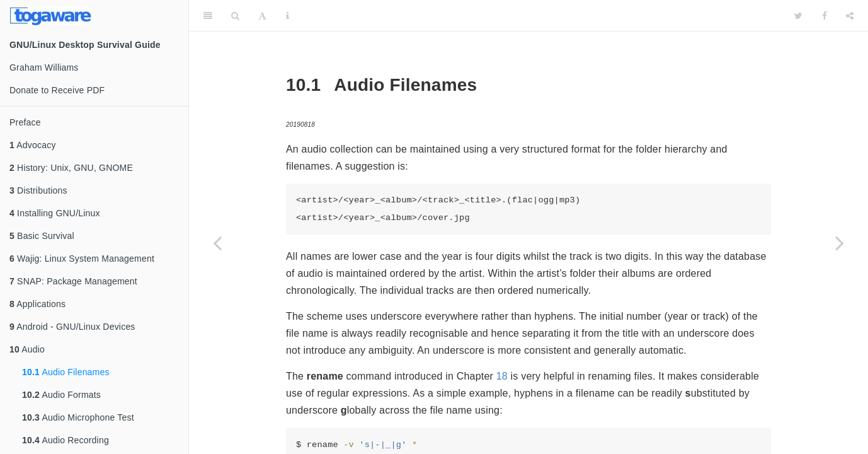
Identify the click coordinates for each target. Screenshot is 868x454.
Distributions (38, 190)
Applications (37, 304)
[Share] (850, 16)
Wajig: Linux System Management (82, 259)
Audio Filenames (66, 372)
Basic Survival (42, 236)
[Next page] (840, 243)
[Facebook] (825, 16)
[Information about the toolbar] (288, 16)
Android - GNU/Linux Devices (72, 327)
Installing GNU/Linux (55, 213)
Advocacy (33, 145)
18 (502, 376)
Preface (25, 122)
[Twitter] (798, 16)
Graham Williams (44, 67)
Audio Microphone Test (78, 417)
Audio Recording (66, 440)
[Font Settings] (262, 16)
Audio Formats (61, 395)
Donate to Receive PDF (57, 90)
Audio (27, 349)
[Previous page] (217, 243)
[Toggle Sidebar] (208, 16)
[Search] (235, 16)
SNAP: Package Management (73, 281)
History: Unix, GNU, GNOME (71, 168)
